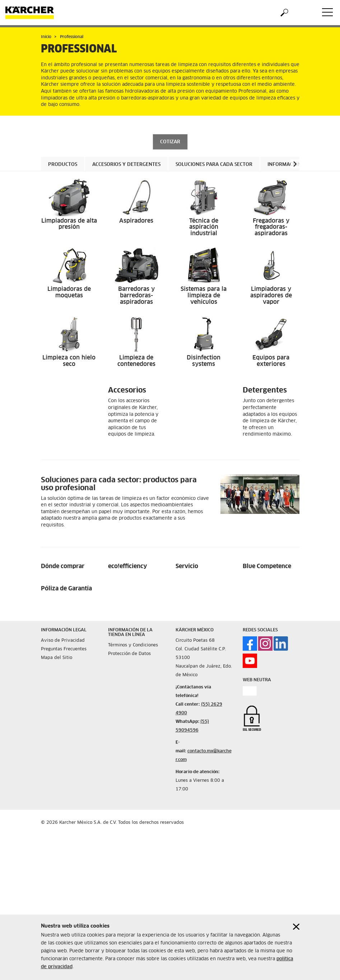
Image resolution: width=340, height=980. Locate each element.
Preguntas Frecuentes (64, 649)
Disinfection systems (204, 361)
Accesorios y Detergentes (126, 165)
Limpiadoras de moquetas (69, 292)
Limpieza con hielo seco (69, 361)
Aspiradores (136, 221)
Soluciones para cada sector (214, 165)
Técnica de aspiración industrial (204, 227)
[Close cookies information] (296, 927)
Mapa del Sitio (57, 658)
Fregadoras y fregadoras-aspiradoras (271, 227)
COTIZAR (170, 142)
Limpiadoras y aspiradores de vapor (271, 295)
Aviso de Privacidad (63, 641)
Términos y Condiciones (133, 645)
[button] (295, 164)
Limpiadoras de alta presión (69, 224)
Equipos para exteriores (271, 361)
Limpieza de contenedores (136, 361)
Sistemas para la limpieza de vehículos (204, 295)
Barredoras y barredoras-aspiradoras (136, 295)
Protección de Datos (129, 654)
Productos (63, 165)
